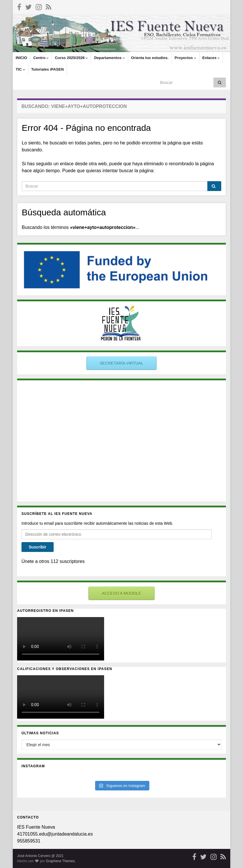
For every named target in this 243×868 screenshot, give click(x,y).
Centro (41, 58)
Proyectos (185, 58)
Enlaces (211, 58)
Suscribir (38, 547)
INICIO (21, 58)
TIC (20, 69)
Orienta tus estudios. (150, 58)
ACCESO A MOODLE (121, 593)
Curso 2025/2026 (71, 58)
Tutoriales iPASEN (48, 69)
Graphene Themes (60, 861)
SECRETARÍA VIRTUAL (122, 363)
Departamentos (109, 58)
